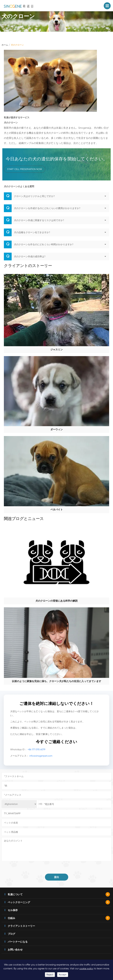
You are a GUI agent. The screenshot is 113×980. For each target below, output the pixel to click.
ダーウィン (57, 429)
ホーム (5, 45)
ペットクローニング (19, 902)
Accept (63, 975)
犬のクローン (17, 45)
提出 (57, 877)
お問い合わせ (16, 27)
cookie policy (86, 969)
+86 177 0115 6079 (36, 749)
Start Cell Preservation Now (25, 169)
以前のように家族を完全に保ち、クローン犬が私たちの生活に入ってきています (57, 681)
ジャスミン (57, 350)
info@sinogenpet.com (41, 756)
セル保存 (13, 910)
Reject (50, 975)
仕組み (11, 918)
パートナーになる (18, 942)
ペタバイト (57, 510)
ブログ (11, 934)
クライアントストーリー (21, 926)
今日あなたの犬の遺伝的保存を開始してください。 (57, 159)
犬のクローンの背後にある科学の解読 (57, 601)
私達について (15, 894)
